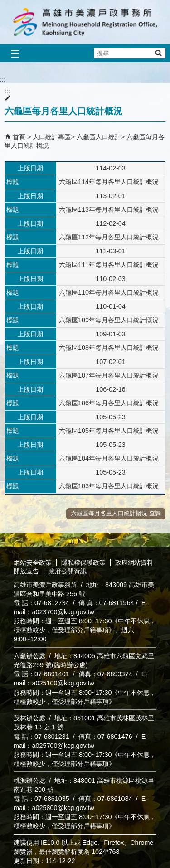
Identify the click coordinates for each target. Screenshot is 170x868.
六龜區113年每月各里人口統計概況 (109, 209)
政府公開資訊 (68, 571)
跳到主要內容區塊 (5, 5)
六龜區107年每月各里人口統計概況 (109, 375)
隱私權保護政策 (83, 563)
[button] (158, 53)
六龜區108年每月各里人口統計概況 (109, 348)
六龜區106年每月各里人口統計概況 (109, 403)
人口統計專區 (52, 137)
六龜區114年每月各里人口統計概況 (109, 182)
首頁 (19, 137)
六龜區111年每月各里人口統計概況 (109, 265)
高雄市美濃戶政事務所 (85, 22)
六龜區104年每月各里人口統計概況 (109, 458)
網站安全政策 (33, 563)
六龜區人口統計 (99, 137)
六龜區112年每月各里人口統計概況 (109, 237)
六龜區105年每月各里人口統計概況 (109, 431)
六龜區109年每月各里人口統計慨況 (109, 320)
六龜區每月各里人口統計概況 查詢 (116, 513)
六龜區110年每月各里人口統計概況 (109, 292)
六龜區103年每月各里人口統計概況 (109, 486)
